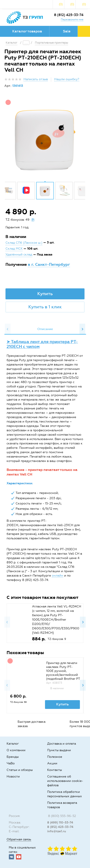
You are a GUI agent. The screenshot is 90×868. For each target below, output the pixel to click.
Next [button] (82, 329)
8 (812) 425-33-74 (69, 15)
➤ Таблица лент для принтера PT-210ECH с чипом (42, 344)
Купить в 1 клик (45, 307)
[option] (45, 138)
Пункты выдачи (59, 750)
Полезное (55, 757)
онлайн (58, 576)
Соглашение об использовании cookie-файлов (65, 781)
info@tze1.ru (57, 831)
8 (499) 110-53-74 (60, 823)
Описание (45, 329)
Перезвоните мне (72, 20)
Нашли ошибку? (67, 79)
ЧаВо (11, 763)
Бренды (13, 757)
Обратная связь (19, 839)
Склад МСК (14, 249)
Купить (45, 294)
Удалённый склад (19, 255)
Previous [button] (8, 329)
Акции (52, 763)
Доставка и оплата (62, 744)
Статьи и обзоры (20, 770)
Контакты (55, 770)
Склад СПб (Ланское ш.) (24, 243)
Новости (13, 777)
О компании (16, 750)
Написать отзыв (36, 79)
